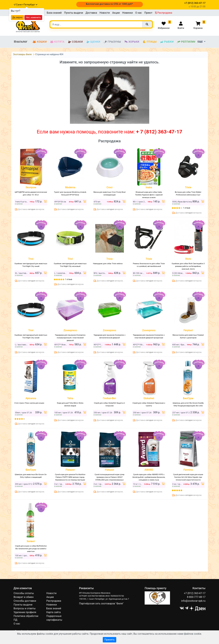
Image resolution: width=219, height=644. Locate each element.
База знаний (54, 13)
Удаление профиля (25, 612)
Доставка (91, 13)
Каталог (21, 42)
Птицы (150, 42)
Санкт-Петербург (27, 5)
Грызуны (112, 42)
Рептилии (186, 42)
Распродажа (164, 13)
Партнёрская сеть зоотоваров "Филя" (101, 604)
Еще (201, 42)
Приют (148, 13)
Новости (105, 13)
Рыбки (167, 42)
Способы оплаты (24, 593)
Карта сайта (53, 612)
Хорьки (132, 42)
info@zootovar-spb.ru (193, 601)
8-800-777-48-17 (196, 597)
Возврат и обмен (24, 597)
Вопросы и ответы (25, 608)
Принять (109, 640)
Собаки (75, 42)
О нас (139, 13)
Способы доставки (25, 601)
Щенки (93, 42)
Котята (57, 42)
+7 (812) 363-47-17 (195, 593)
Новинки (127, 13)
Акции (116, 13)
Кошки (40, 42)
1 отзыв (187, 208)
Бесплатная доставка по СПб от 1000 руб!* (109, 4)
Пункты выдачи (74, 13)
